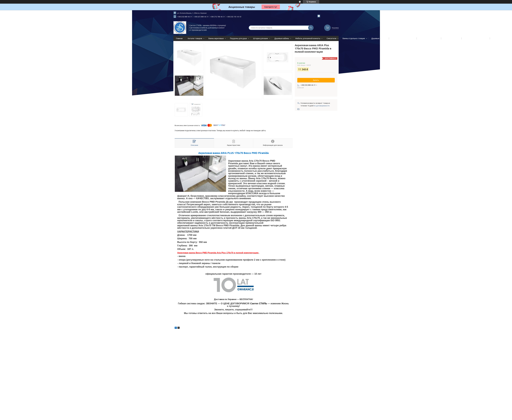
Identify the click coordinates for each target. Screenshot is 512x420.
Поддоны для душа (238, 38)
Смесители (331, 38)
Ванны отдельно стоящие (354, 38)
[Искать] (311, 28)
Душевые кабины (282, 38)
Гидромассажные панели (402, 38)
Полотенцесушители (428, 38)
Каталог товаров (195, 38)
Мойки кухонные (451, 38)
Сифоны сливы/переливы (475, 38)
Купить (316, 80)
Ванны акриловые (216, 38)
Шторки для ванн (261, 38)
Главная (179, 38)
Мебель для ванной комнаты (308, 38)
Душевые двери (378, 38)
